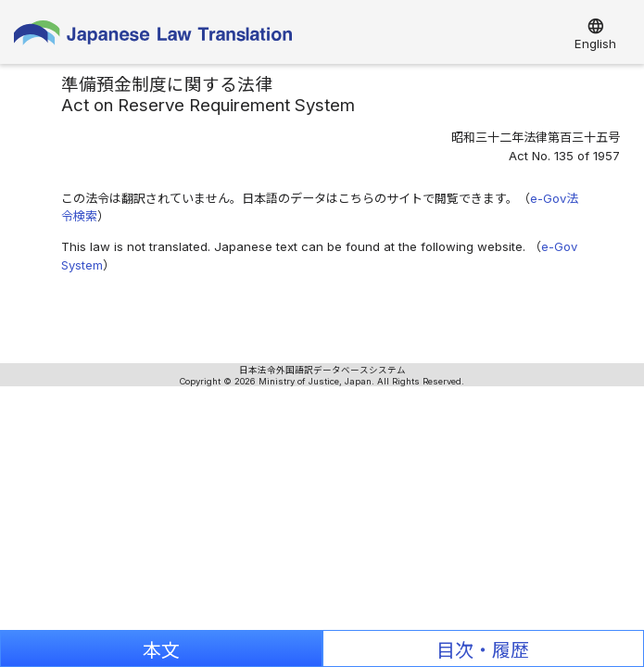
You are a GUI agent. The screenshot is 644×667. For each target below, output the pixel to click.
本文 (161, 650)
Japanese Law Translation (153, 37)
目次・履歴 (483, 650)
